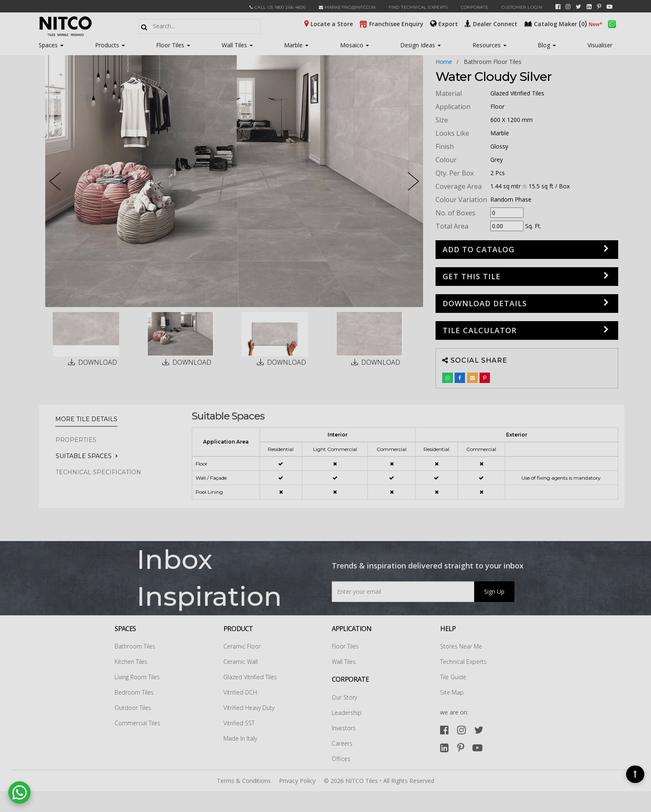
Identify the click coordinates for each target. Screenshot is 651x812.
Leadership (347, 713)
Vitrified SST (239, 723)
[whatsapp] (612, 23)
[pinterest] (599, 7)
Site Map (452, 692)
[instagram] (568, 7)
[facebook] (558, 7)
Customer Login (522, 7)
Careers (342, 743)
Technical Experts (463, 662)
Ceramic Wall (241, 662)
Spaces (48, 45)
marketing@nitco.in (347, 7)
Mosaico (355, 45)
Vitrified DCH (240, 692)
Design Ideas (421, 45)
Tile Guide (453, 677)
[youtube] (609, 7)
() (556, 23)
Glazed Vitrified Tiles (250, 677)
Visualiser (600, 45)
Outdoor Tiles (133, 708)
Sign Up (494, 591)
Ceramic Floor (242, 646)
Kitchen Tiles (131, 662)
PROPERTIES (76, 440)
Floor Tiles (173, 45)
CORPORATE (475, 7)
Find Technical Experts (418, 7)
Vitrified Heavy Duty (249, 708)
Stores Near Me (461, 646)
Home (444, 62)
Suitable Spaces (84, 456)
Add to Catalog (478, 249)
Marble (296, 45)
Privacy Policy (297, 781)
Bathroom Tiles (135, 646)
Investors (344, 728)
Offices (341, 759)
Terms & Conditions (244, 781)
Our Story (344, 697)
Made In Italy (240, 738)
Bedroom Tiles (134, 692)
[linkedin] (589, 7)
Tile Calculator (480, 330)
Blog (547, 45)
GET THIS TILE (472, 276)
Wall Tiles (237, 45)
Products (107, 45)
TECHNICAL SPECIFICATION (98, 472)
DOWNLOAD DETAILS (485, 303)
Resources (489, 45)
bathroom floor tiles (493, 62)
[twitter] (579, 7)
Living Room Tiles (137, 677)
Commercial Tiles (137, 723)
